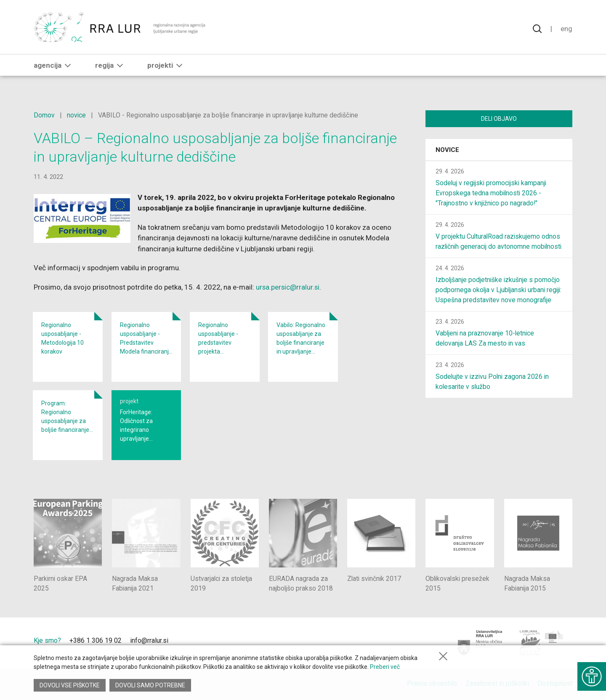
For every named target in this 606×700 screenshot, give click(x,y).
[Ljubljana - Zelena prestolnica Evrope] (542, 643)
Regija (111, 70)
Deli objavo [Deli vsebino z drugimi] (499, 119)
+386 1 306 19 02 (96, 640)
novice (77, 115)
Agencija (54, 70)
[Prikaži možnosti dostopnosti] (591, 675)
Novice (447, 151)
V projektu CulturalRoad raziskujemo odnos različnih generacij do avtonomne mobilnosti (498, 247)
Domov (44, 115)
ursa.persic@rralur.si (288, 287)
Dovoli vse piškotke (70, 685)
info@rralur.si (149, 640)
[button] (68, 70)
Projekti (166, 70)
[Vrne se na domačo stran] (121, 29)
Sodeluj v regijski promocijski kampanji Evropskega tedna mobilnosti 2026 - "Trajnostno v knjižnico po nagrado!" (492, 194)
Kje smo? (47, 640)
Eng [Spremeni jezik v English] (566, 29)
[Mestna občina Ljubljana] (480, 643)
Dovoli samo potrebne (151, 685)
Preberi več (385, 668)
